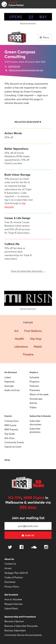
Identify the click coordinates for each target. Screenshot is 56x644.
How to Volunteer (13, 599)
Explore (34, 372)
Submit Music (11, 608)
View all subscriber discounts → (28, 271)
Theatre (28, 354)
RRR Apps (28, 507)
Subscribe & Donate (40, 416)
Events (8, 416)
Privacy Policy (12, 587)
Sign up (28, 535)
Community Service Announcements (23, 635)
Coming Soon (12, 421)
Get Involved (11, 595)
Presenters (35, 390)
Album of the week (39, 394)
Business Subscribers (15, 630)
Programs (34, 382)
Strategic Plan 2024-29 (16, 573)
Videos (33, 407)
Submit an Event (13, 447)
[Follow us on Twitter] (10, 547)
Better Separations (16, 149)
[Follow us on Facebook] (22, 547)
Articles (33, 403)
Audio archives (12, 390)
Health (19, 339)
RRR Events (10, 425)
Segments (10, 382)
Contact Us (10, 564)
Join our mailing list (28, 518)
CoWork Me (12, 244)
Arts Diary (10, 438)
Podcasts (34, 386)
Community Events (14, 442)
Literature (21, 346)
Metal (38, 346)
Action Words (13, 133)
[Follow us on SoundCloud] (34, 547)
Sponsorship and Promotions (20, 617)
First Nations (33, 331)
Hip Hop (36, 339)
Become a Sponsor (14, 621)
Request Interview (14, 604)
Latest (8, 377)
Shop (7, 460)
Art (16, 331)
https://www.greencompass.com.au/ (26, 70)
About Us (9, 559)
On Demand (11, 372)
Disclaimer (10, 582)
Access (8, 568)
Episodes (9, 386)
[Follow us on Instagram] (46, 547)
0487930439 (14, 66)
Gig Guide (10, 434)
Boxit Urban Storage (17, 175)
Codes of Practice (14, 577)
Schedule (34, 377)
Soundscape (36, 399)
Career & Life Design (17, 218)
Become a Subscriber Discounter (21, 626)
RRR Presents (11, 429)
